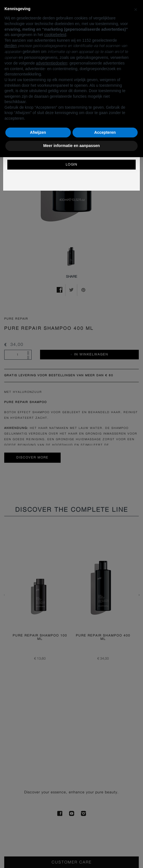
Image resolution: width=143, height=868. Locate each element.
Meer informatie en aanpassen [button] (71, 146)
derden (11, 46)
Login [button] (72, 164)
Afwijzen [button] (38, 132)
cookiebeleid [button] (55, 35)
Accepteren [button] (105, 132)
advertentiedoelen (51, 63)
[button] (136, 9)
